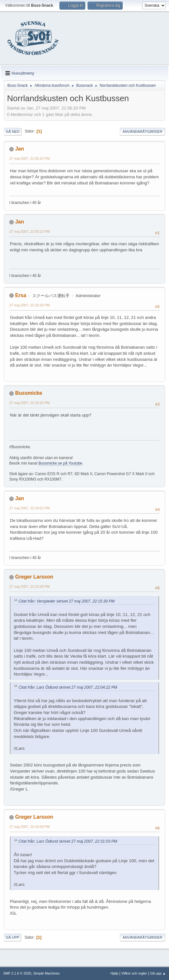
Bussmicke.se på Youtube (60, 463)
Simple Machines (46, 973)
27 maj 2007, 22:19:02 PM (29, 508)
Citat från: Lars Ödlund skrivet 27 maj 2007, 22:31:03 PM (68, 841)
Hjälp (115, 973)
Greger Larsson (34, 577)
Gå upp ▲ (158, 973)
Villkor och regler (134, 973)
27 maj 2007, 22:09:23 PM (29, 231)
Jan (19, 149)
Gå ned (13, 132)
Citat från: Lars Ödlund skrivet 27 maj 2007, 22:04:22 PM (68, 687)
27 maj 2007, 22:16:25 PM (29, 403)
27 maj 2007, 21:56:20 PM (29, 158)
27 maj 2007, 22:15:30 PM (29, 305)
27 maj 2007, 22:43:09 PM (29, 827)
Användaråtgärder (142, 132)
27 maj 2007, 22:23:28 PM (29, 587)
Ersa (21, 295)
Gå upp (12, 937)
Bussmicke (28, 393)
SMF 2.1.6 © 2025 (17, 973)
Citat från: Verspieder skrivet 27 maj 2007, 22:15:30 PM (67, 601)
